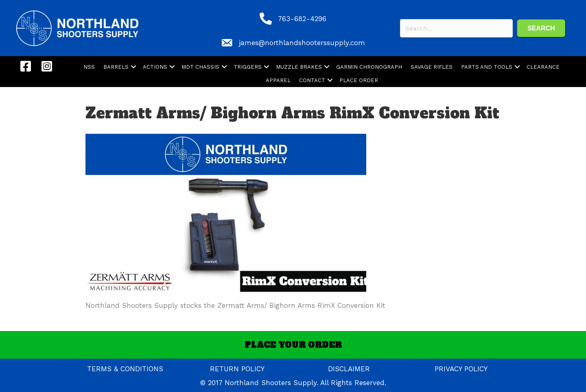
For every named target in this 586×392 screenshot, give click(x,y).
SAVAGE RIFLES (432, 67)
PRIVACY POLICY (461, 369)
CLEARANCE (543, 67)
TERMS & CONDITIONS (125, 369)
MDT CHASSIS (200, 67)
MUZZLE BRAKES (299, 67)
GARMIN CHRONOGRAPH (369, 67)
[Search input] (456, 28)
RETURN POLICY (237, 369)
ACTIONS (155, 67)
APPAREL (278, 80)
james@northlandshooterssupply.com (302, 43)
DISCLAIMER (349, 369)
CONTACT (312, 80)
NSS (89, 67)
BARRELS (116, 67)
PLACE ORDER (359, 80)
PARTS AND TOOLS (487, 67)
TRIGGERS (248, 67)
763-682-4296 (302, 19)
